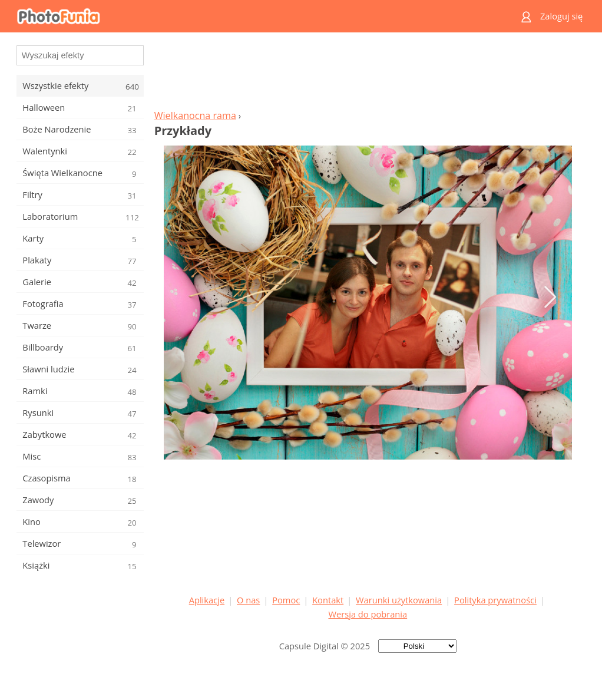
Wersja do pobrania (368, 614)
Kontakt (328, 600)
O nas (248, 600)
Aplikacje (207, 600)
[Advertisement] (368, 74)
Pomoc (286, 600)
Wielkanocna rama (195, 115)
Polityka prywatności (495, 600)
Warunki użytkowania (399, 600)
